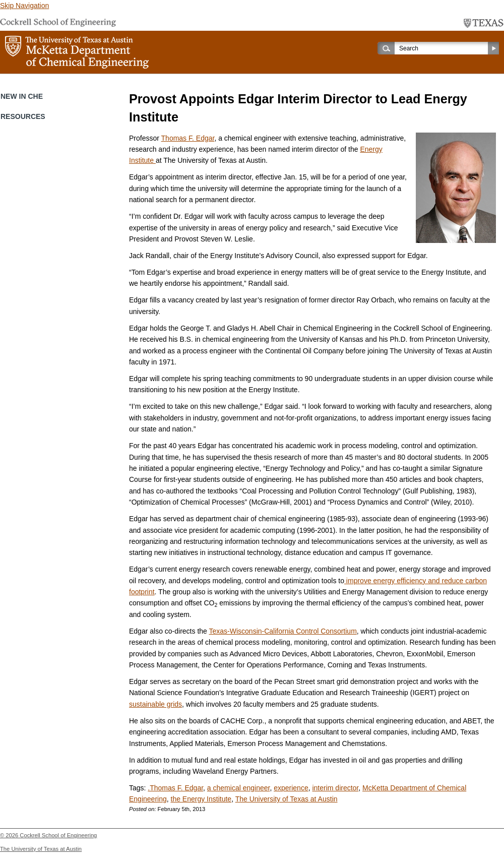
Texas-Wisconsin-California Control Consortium (283, 631)
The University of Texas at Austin (287, 799)
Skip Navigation (24, 6)
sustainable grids (155, 704)
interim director (335, 788)
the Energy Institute (201, 799)
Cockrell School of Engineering (58, 835)
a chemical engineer (239, 788)
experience (291, 788)
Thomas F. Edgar (188, 138)
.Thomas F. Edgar (175, 788)
